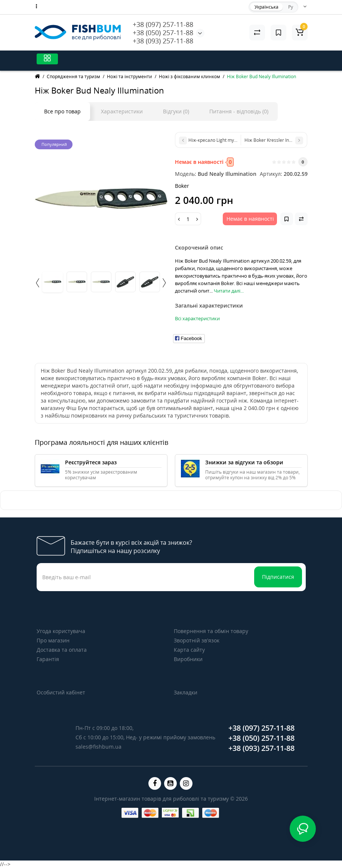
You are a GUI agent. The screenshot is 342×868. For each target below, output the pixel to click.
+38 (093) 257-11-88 (163, 41)
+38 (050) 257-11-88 (163, 33)
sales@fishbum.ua (98, 747)
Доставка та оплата (62, 650)
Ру (291, 7)
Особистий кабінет (61, 692)
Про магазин (53, 640)
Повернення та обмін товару (211, 631)
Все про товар (62, 111)
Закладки (186, 692)
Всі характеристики (197, 318)
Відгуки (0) (176, 111)
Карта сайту (189, 650)
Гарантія (48, 659)
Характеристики (122, 111)
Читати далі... (229, 291)
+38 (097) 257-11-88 (163, 24)
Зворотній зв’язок (197, 640)
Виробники (188, 659)
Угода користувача (61, 631)
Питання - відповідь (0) (239, 111)
